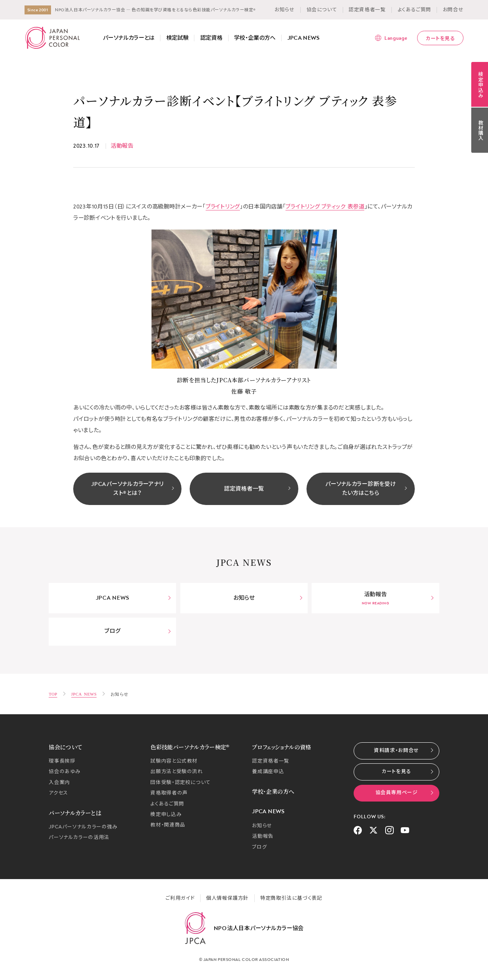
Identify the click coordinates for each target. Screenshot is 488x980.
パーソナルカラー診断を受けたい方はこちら (366, 489)
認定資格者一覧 (257, 489)
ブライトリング (223, 207)
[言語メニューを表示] (391, 38)
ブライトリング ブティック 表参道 (325, 207)
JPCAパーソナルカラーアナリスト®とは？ (133, 489)
